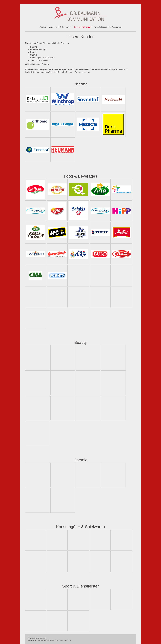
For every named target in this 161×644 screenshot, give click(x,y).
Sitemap (43, 638)
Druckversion (34, 638)
